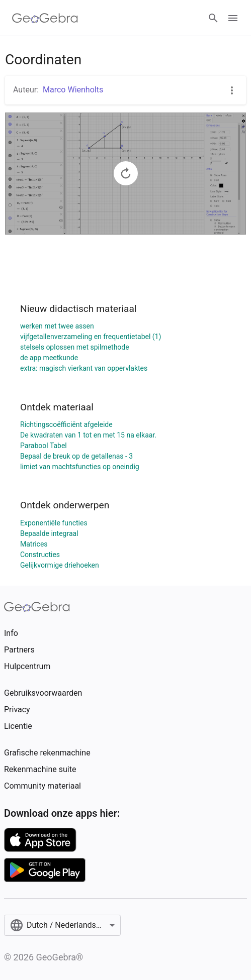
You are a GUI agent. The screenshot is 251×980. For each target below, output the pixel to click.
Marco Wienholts (73, 90)
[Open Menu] (233, 18)
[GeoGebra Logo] (45, 18)
